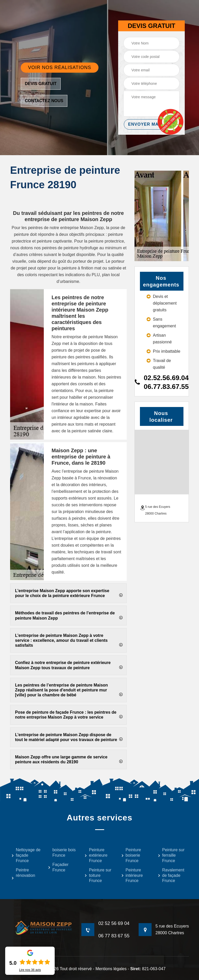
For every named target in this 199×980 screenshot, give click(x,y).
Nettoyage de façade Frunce (26, 855)
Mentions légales (111, 969)
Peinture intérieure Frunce (132, 875)
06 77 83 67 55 (114, 936)
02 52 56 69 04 (114, 923)
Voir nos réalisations (60, 67)
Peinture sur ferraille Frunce (171, 855)
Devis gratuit (41, 84)
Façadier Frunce (58, 867)
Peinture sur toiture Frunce (98, 875)
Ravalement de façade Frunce (171, 875)
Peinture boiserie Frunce (131, 855)
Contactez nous (44, 101)
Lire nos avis (30, 970)
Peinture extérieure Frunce (96, 855)
